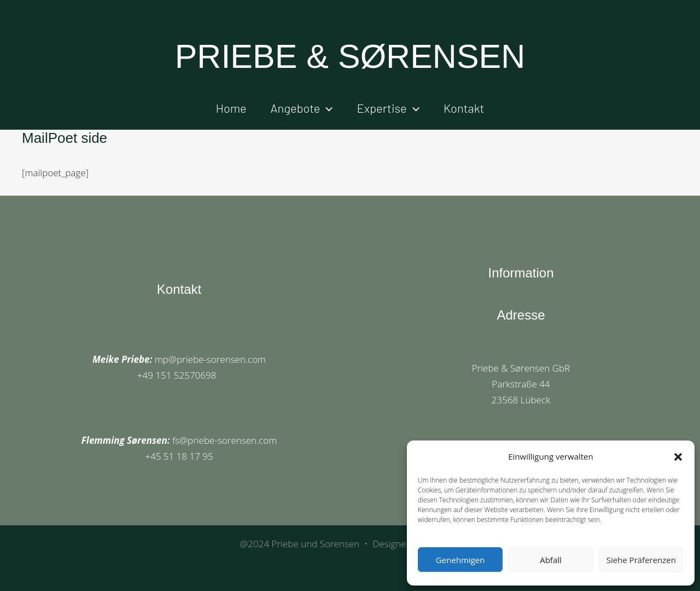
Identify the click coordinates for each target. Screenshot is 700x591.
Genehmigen (460, 560)
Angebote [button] (302, 108)
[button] (678, 457)
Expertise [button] (388, 108)
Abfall (551, 560)
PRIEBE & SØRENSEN (350, 56)
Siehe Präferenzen (641, 560)
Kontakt (464, 108)
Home (231, 108)
